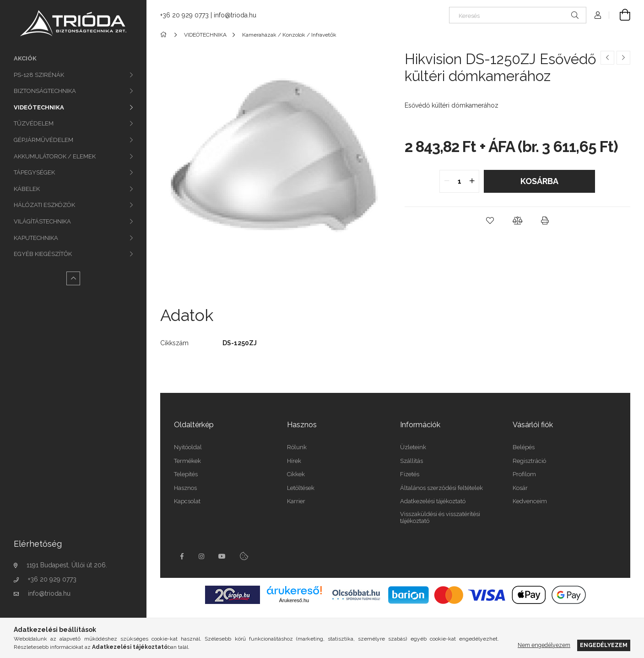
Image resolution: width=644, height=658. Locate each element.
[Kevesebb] (73, 278)
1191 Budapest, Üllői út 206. (67, 565)
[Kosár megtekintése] (620, 15)
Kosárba (539, 181)
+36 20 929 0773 (52, 579)
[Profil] (598, 15)
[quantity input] (459, 181)
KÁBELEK (27, 189)
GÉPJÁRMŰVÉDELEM (43, 140)
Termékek (187, 461)
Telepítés (186, 474)
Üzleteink (413, 447)
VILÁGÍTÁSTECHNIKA (42, 221)
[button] (490, 221)
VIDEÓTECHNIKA (39, 107)
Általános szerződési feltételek (441, 488)
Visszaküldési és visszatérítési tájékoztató (440, 518)
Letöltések (301, 488)
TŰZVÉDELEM (34, 123)
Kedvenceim (530, 501)
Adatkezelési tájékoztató (433, 501)
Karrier (296, 501)
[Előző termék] (607, 58)
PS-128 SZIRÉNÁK (39, 75)
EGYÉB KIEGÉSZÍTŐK (43, 254)
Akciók (25, 58)
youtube (222, 556)
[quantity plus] (472, 181)
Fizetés (410, 474)
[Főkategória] (165, 35)
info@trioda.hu (49, 593)
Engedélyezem (604, 645)
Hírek (294, 461)
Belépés (524, 447)
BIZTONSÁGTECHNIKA (45, 91)
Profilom (524, 474)
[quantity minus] (447, 181)
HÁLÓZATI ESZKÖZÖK (44, 205)
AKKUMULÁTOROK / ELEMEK (55, 156)
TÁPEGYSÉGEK (34, 172)
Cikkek (296, 474)
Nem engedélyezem (544, 645)
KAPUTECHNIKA (36, 238)
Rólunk (297, 447)
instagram (202, 556)
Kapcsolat (187, 501)
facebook (182, 556)
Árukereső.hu (294, 600)
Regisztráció (529, 461)
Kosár (520, 488)
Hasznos (185, 488)
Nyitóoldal (188, 447)
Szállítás (411, 461)
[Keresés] (518, 15)
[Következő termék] (623, 58)
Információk (420, 425)
